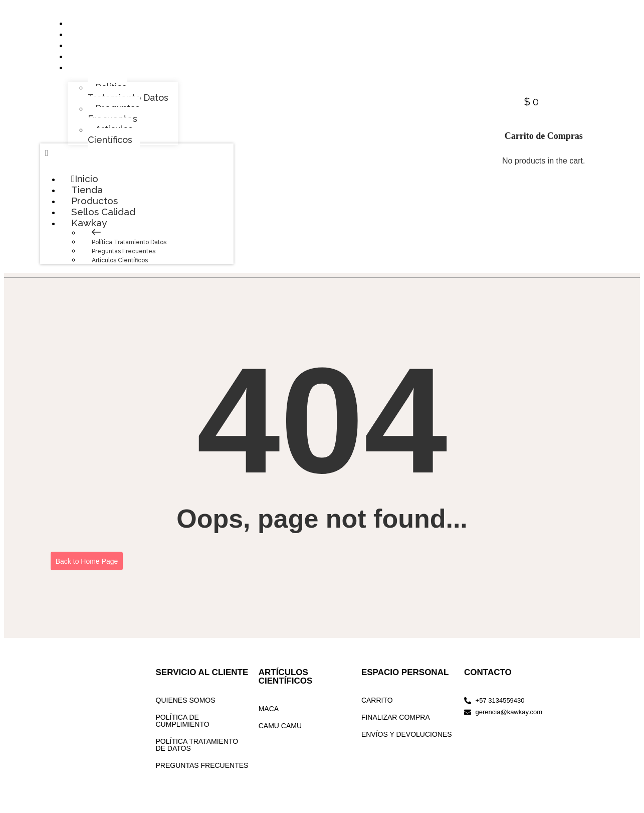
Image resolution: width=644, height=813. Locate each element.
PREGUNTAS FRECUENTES (202, 775)
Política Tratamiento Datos (129, 252)
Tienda (87, 196)
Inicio (85, 184)
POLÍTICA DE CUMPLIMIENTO (183, 731)
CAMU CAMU (280, 736)
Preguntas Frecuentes (124, 261)
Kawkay (100, 232)
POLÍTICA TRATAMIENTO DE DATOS (197, 755)
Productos (96, 208)
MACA (269, 719)
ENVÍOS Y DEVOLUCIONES (407, 744)
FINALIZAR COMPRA (396, 727)
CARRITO (377, 710)
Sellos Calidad (104, 220)
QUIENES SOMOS (186, 710)
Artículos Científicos (120, 270)
